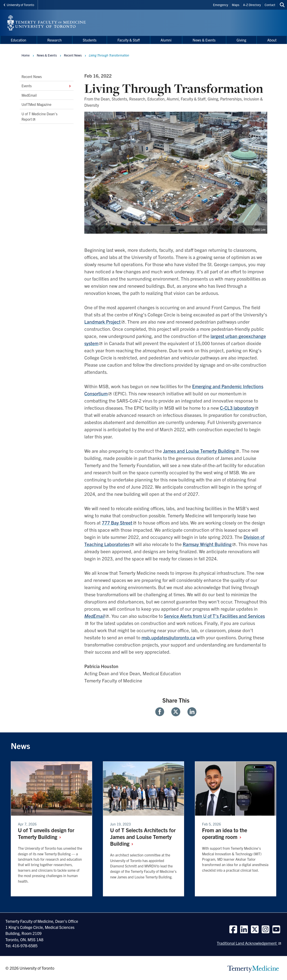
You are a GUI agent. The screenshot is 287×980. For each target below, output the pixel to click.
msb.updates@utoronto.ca (168, 637)
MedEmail (29, 95)
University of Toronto (19, 5)
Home (26, 55)
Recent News (32, 76)
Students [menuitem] (90, 40)
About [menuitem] (272, 40)
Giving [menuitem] (241, 40)
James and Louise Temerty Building (199, 451)
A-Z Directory (252, 5)
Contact (270, 5)
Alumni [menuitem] (166, 40)
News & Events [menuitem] (204, 40)
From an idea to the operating (225, 833)
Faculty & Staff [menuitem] (129, 40)
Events (47, 86)
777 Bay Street (117, 523)
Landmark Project (102, 322)
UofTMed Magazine (36, 104)
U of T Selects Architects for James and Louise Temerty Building (143, 837)
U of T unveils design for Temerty (46, 833)
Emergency (221, 5)
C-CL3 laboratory (237, 408)
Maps (236, 5)
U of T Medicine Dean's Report (39, 116)
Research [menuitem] (54, 40)
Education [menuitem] (18, 40)
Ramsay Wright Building (207, 544)
